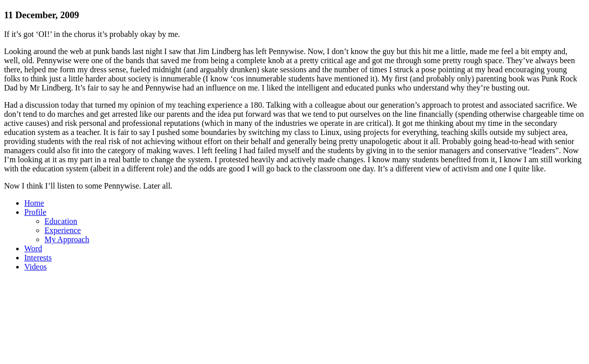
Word (33, 248)
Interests (38, 258)
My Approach (67, 239)
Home (34, 203)
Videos (35, 267)
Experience (63, 230)
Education (61, 221)
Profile (35, 212)
